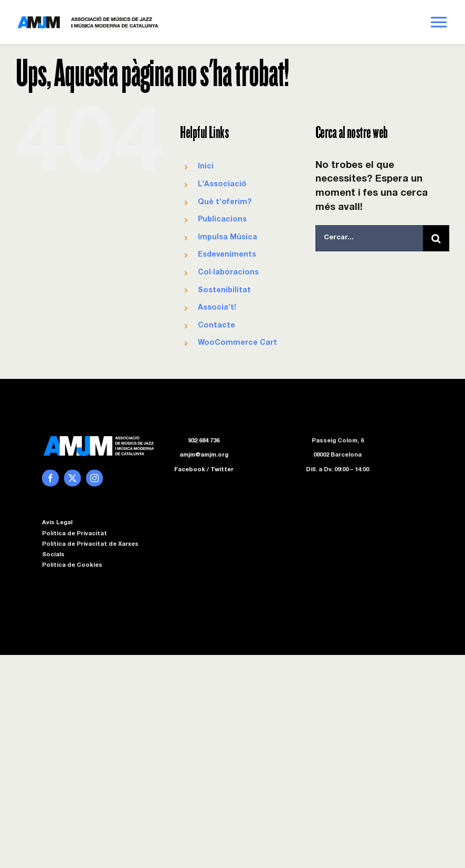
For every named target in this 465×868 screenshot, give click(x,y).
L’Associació (222, 185)
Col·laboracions (228, 273)
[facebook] (50, 478)
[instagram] (94, 478)
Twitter (222, 470)
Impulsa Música (228, 238)
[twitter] (72, 478)
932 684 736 (204, 441)
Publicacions (222, 220)
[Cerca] (436, 238)
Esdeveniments (227, 255)
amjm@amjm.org (204, 455)
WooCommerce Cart (237, 343)
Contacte (216, 326)
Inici (206, 167)
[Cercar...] (369, 238)
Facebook (190, 470)
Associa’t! (217, 308)
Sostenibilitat (224, 291)
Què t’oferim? (225, 203)
